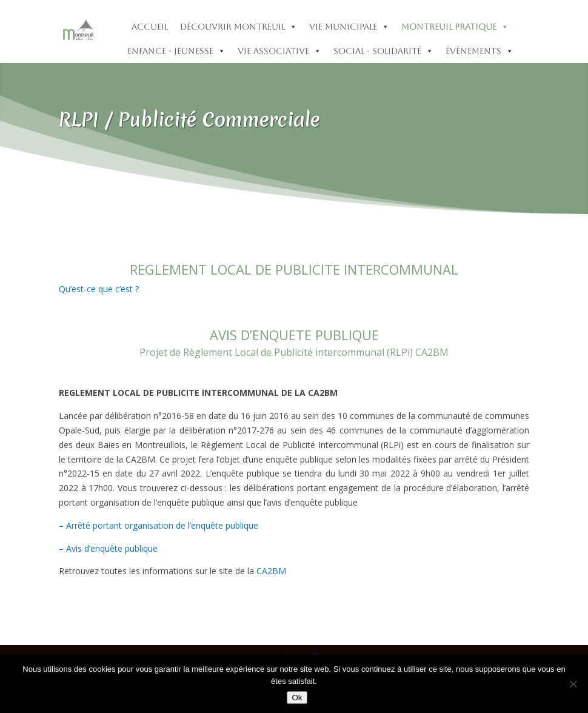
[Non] (573, 684)
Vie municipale (349, 27)
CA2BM (271, 571)
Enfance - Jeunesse (176, 51)
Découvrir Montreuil (239, 27)
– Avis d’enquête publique (108, 548)
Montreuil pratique (455, 27)
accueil (150, 27)
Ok (297, 698)
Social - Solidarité (383, 51)
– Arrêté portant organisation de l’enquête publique (159, 525)
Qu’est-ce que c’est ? (99, 289)
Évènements (479, 51)
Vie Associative (279, 51)
